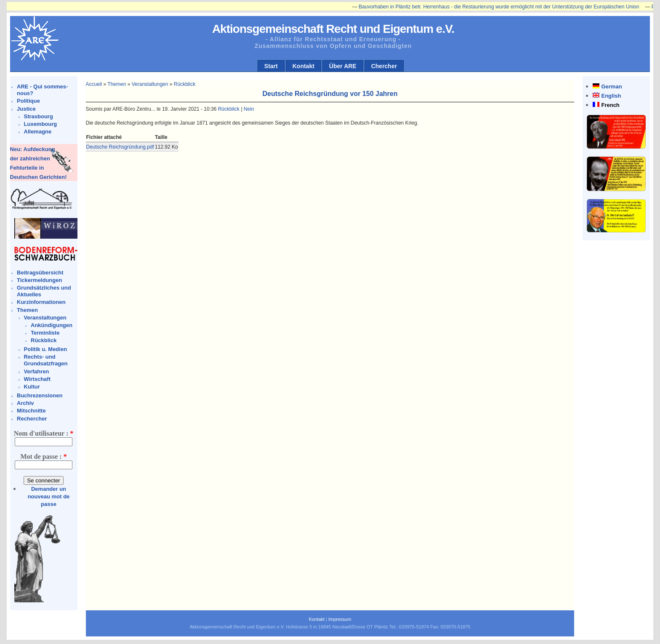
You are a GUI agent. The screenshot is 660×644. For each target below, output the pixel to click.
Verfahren (37, 371)
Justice (26, 109)
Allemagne (38, 132)
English (611, 96)
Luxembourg (41, 124)
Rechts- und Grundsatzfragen (46, 360)
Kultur (32, 387)
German (611, 86)
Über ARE (343, 66)
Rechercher (32, 419)
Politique (28, 101)
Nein (249, 109)
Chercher (384, 66)
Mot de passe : (43, 456)
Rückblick (44, 340)
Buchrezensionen (40, 395)
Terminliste (45, 333)
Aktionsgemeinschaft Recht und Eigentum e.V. (333, 29)
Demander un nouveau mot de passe (49, 496)
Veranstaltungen (45, 318)
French (610, 105)
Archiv (25, 403)
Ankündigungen (52, 325)
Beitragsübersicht (40, 273)
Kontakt (303, 66)
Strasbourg (39, 116)
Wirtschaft (37, 379)
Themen (27, 310)
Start (271, 66)
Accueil (94, 84)
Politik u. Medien (46, 349)
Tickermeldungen (39, 280)
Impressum (340, 619)
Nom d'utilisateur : (44, 433)
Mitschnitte (31, 411)
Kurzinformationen (41, 302)
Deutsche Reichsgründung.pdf (120, 147)
